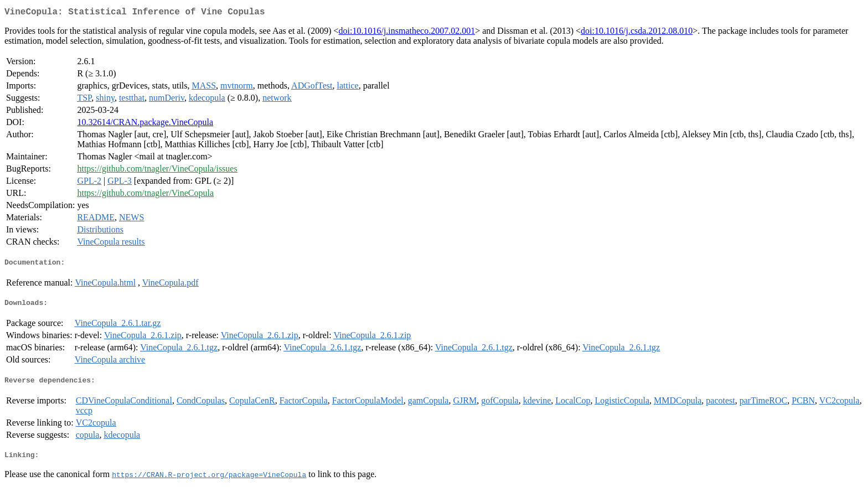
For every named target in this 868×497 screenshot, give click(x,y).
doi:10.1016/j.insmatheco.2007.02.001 (407, 33)
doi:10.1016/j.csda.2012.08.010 (637, 33)
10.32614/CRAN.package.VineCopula (145, 124)
